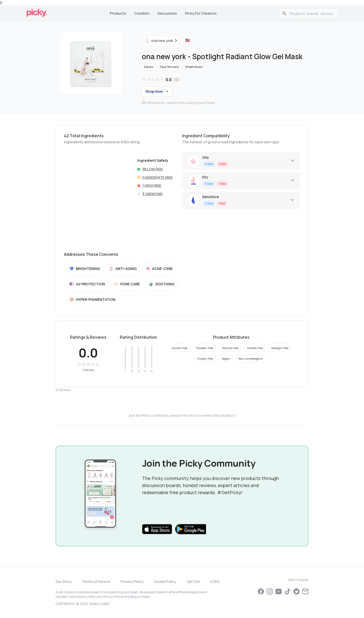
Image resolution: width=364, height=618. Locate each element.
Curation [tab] (142, 13)
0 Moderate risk (157, 177)
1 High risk (152, 185)
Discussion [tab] (167, 13)
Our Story (64, 581)
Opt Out (193, 581)
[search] (311, 13)
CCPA (215, 581)
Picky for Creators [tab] (201, 13)
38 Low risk (153, 169)
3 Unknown (152, 194)
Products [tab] (118, 13)
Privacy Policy (132, 581)
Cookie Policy (165, 581)
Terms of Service (96, 581)
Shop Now (158, 91)
